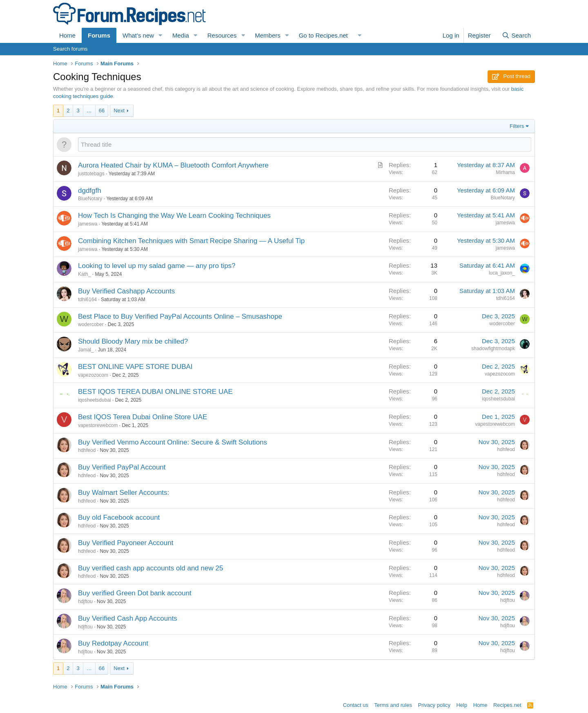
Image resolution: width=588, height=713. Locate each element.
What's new (138, 35)
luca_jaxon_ (502, 273)
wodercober (91, 324)
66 (102, 111)
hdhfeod (87, 450)
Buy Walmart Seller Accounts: (124, 493)
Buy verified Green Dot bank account (135, 593)
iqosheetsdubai (95, 400)
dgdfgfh (90, 191)
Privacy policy (434, 705)
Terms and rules (393, 705)
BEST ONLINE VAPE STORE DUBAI (135, 367)
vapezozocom (93, 375)
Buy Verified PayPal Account (122, 467)
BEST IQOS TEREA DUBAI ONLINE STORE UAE (155, 392)
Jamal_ (86, 350)
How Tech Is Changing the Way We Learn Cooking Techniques (174, 216)
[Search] (516, 35)
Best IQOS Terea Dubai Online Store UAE (143, 417)
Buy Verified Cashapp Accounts (126, 291)
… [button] (89, 111)
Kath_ (84, 274)
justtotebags (91, 174)
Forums (99, 35)
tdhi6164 (87, 300)
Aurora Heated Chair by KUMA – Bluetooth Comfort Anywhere (173, 165)
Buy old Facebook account (119, 517)
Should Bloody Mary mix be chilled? (133, 341)
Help (462, 705)
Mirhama (505, 172)
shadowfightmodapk (493, 349)
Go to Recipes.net (323, 35)
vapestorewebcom (98, 425)
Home (67, 35)
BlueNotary (90, 199)
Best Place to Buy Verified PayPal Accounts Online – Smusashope (180, 316)
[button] (160, 35)
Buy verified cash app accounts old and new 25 (150, 568)
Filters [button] (517, 126)
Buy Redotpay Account (113, 643)
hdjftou (85, 601)
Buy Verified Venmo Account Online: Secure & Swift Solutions (173, 442)
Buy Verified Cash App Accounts (128, 618)
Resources (222, 35)
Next (119, 111)
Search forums (70, 49)
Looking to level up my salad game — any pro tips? (157, 266)
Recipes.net (507, 705)
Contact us (356, 705)
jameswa (88, 224)
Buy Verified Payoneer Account (126, 543)
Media (181, 35)
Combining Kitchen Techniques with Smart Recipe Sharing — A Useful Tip (191, 241)
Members (268, 35)
